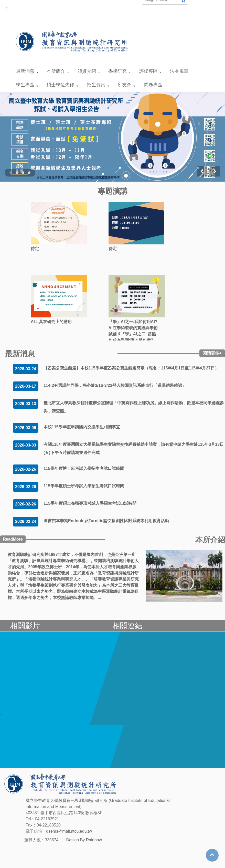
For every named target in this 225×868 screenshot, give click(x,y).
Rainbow (94, 840)
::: (8, 8)
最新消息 (25, 71)
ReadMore (13, 539)
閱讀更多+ (212, 353)
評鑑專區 (148, 71)
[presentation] (202, 171)
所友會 (124, 85)
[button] (11, 173)
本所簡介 (56, 71)
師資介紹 (87, 71)
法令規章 (179, 71)
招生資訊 (96, 85)
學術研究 (117, 71)
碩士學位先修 (60, 85)
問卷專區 (153, 85)
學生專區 (25, 85)
